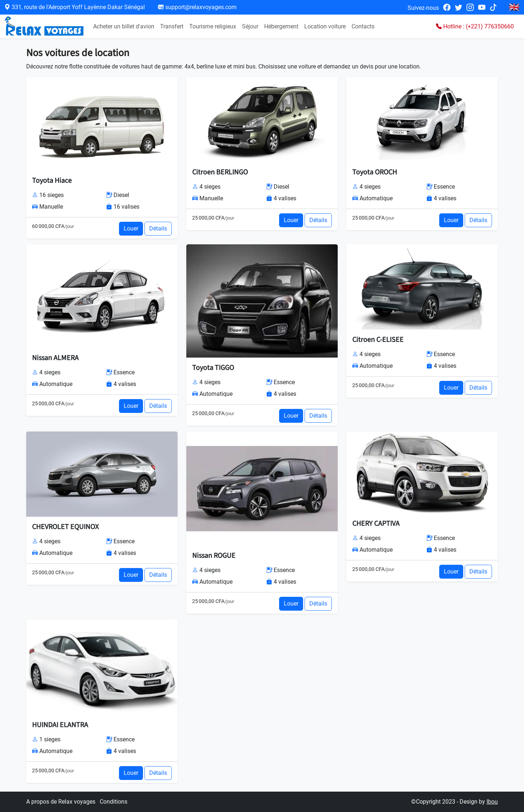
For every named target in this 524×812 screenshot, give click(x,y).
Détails (158, 228)
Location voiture (325, 26)
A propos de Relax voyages (61, 802)
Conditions (114, 802)
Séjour (250, 26)
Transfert (172, 26)
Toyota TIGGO (213, 368)
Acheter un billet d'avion (124, 26)
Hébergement (281, 26)
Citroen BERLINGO (220, 172)
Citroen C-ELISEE (378, 340)
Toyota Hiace (52, 181)
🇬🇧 (514, 7)
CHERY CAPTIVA (376, 524)
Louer (131, 228)
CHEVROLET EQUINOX (65, 527)
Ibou (492, 802)
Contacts (363, 26)
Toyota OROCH (375, 172)
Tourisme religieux (213, 26)
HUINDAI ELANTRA (60, 725)
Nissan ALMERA (55, 358)
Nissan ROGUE (214, 556)
